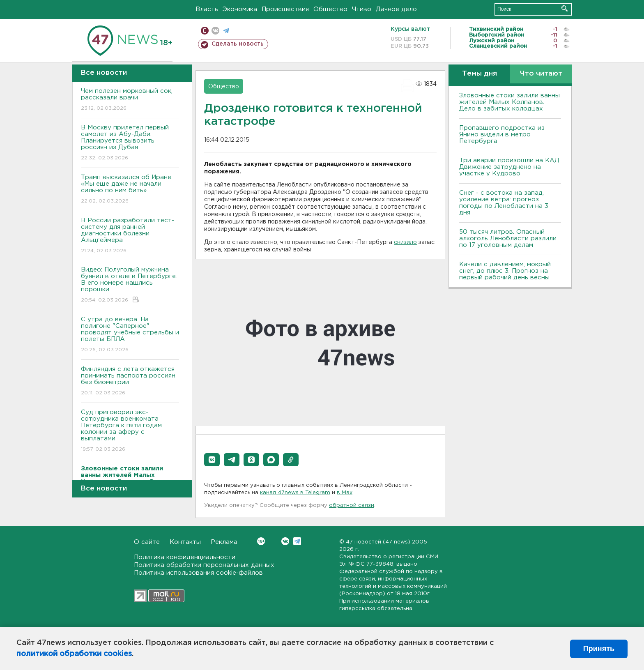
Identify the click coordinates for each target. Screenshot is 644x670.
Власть (207, 9)
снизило (405, 242)
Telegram (297, 541)
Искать (565, 8)
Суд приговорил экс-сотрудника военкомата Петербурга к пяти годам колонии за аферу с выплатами (130, 431)
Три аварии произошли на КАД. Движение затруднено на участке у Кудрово (510, 167)
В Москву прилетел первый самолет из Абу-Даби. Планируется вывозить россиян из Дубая (130, 143)
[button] (212, 460)
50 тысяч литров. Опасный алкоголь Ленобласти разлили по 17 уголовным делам (508, 238)
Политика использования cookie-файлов (198, 573)
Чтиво (362, 9)
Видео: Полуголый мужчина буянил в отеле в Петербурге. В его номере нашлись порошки (130, 285)
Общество (330, 9)
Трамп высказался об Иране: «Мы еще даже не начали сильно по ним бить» (130, 190)
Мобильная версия (205, 31)
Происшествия (285, 9)
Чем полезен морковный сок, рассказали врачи (130, 100)
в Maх (345, 493)
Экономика (240, 9)
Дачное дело (396, 9)
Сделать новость (238, 44)
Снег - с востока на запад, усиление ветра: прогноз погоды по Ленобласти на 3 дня (504, 203)
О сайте (147, 542)
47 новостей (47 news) (378, 542)
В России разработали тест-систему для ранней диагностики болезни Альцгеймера (130, 236)
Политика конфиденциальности (185, 557)
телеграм (226, 31)
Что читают (541, 74)
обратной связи (352, 505)
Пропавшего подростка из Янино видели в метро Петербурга (502, 135)
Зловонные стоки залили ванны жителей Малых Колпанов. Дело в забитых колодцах (509, 102)
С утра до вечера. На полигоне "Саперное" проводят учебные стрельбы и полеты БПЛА (130, 335)
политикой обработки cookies (74, 654)
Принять (599, 649)
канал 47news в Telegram (295, 493)
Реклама (224, 542)
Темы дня (480, 74)
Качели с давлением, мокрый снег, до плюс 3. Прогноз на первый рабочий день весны (505, 271)
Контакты (185, 542)
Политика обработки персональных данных (204, 565)
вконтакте (215, 31)
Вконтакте (261, 541)
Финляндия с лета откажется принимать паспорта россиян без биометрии (130, 381)
